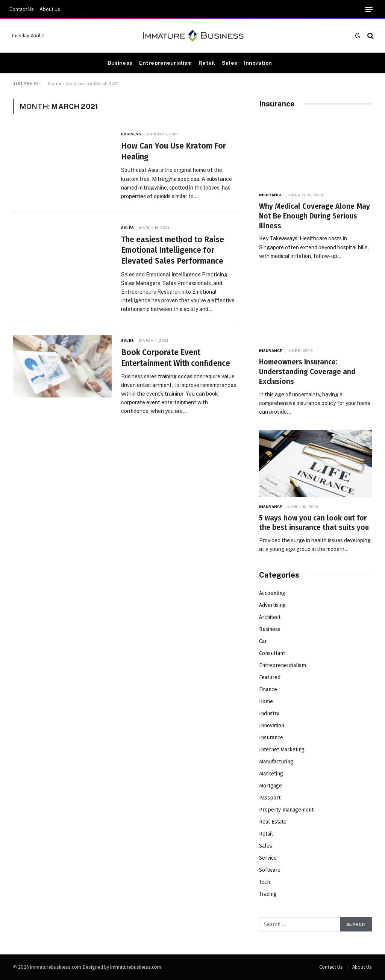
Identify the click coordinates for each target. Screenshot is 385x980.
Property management (286, 810)
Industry (269, 714)
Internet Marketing (282, 750)
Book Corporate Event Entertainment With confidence (176, 358)
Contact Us (22, 9)
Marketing (271, 774)
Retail (207, 63)
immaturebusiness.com (136, 967)
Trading (268, 894)
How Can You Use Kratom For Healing (174, 151)
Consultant (272, 653)
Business (120, 63)
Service (268, 858)
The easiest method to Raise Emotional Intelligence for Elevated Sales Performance (173, 250)
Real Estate (273, 822)
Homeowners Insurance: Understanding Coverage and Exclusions (307, 372)
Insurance (271, 195)
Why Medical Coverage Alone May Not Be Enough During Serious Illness (315, 216)
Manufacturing (276, 762)
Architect (270, 617)
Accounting (272, 593)
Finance (268, 689)
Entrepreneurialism (165, 63)
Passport (270, 798)
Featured (270, 677)
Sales (230, 63)
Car (263, 641)
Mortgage (271, 786)
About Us (50, 9)
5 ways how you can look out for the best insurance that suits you (314, 523)
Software (270, 870)
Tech (264, 882)
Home (55, 83)
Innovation (258, 63)
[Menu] (369, 10)
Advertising (272, 605)
